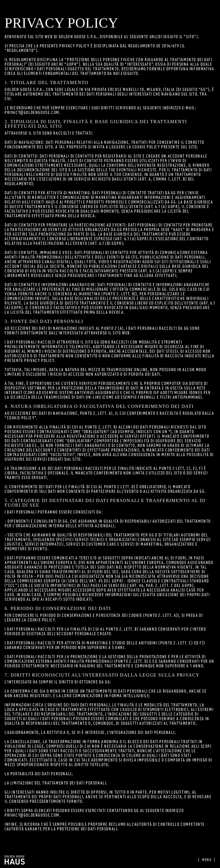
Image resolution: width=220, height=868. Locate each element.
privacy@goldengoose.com (32, 113)
